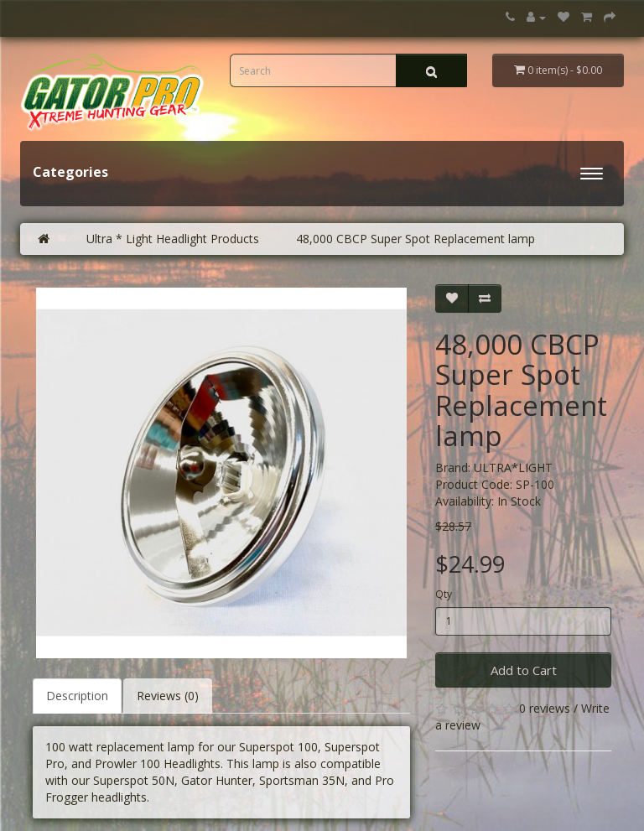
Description (77, 696)
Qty (444, 594)
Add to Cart (524, 670)
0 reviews (545, 708)
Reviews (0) (168, 696)
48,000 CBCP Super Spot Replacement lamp (415, 239)
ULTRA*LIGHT (513, 467)
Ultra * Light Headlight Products (173, 239)
